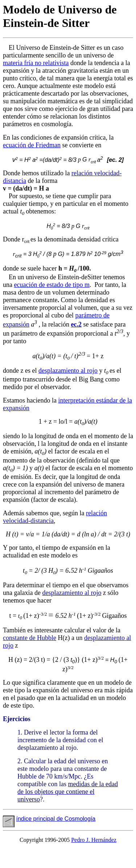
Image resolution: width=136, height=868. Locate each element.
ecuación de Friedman (32, 145)
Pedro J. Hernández (94, 840)
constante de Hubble (30, 638)
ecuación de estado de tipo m (52, 285)
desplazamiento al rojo (68, 371)
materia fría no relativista (36, 63)
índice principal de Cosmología (56, 819)
